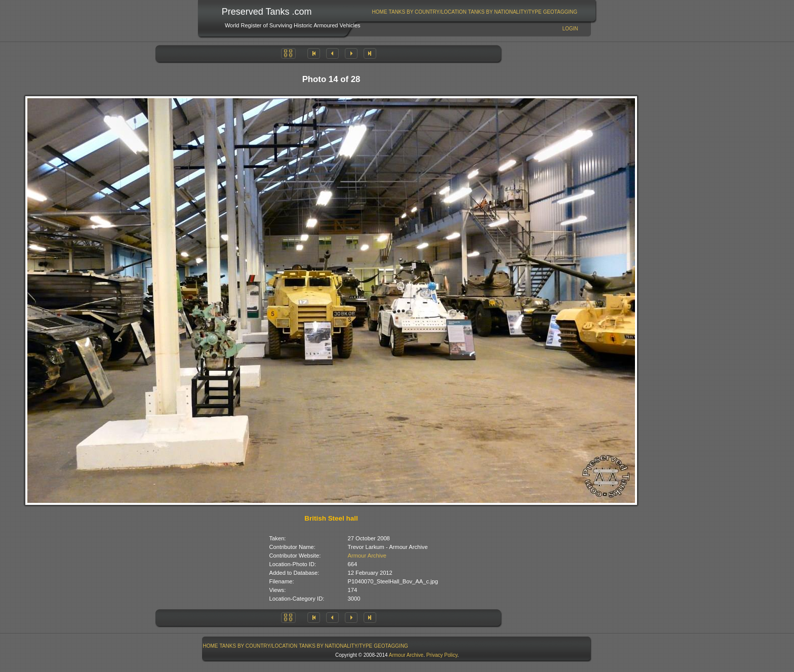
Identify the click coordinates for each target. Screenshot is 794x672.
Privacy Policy (442, 655)
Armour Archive (367, 556)
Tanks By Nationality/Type (505, 12)
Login (570, 29)
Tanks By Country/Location (428, 12)
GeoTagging (560, 12)
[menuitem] (380, 12)
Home (380, 12)
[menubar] (474, 12)
